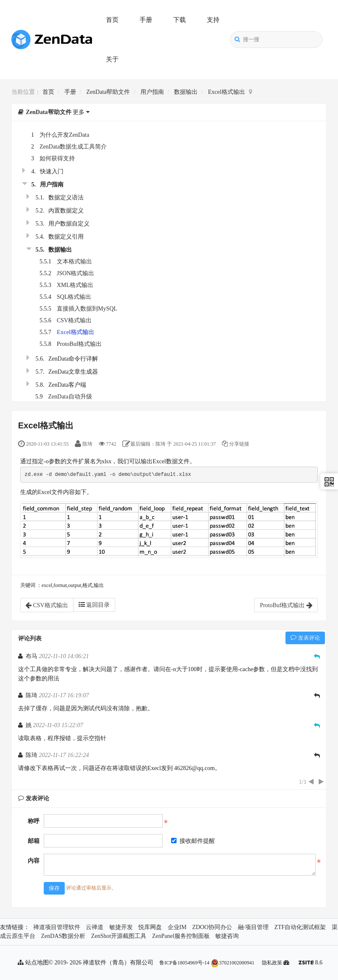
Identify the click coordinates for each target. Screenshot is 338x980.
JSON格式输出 (75, 273)
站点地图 (33, 963)
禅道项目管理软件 (57, 927)
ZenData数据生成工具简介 (73, 147)
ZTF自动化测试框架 (300, 927)
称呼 (34, 821)
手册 (146, 20)
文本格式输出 (74, 262)
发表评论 (305, 638)
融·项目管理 (253, 927)
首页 (112, 20)
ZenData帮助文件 (108, 92)
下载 (180, 20)
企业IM (177, 927)
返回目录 (94, 605)
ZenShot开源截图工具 (119, 936)
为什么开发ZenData (64, 135)
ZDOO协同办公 (212, 927)
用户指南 (152, 92)
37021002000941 (232, 963)
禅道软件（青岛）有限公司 (118, 963)
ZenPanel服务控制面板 (181, 936)
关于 (112, 59)
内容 (34, 861)
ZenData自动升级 (70, 397)
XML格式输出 (75, 285)
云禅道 (95, 927)
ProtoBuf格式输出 (79, 344)
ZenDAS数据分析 (63, 936)
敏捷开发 (121, 927)
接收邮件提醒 (193, 841)
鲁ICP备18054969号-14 (184, 963)
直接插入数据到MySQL (87, 309)
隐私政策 (272, 963)
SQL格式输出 (74, 297)
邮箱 (34, 841)
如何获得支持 (57, 158)
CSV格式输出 (74, 320)
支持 (213, 20)
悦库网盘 (150, 927)
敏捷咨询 (227, 936)
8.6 (310, 963)
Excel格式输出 (227, 92)
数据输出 (186, 92)
